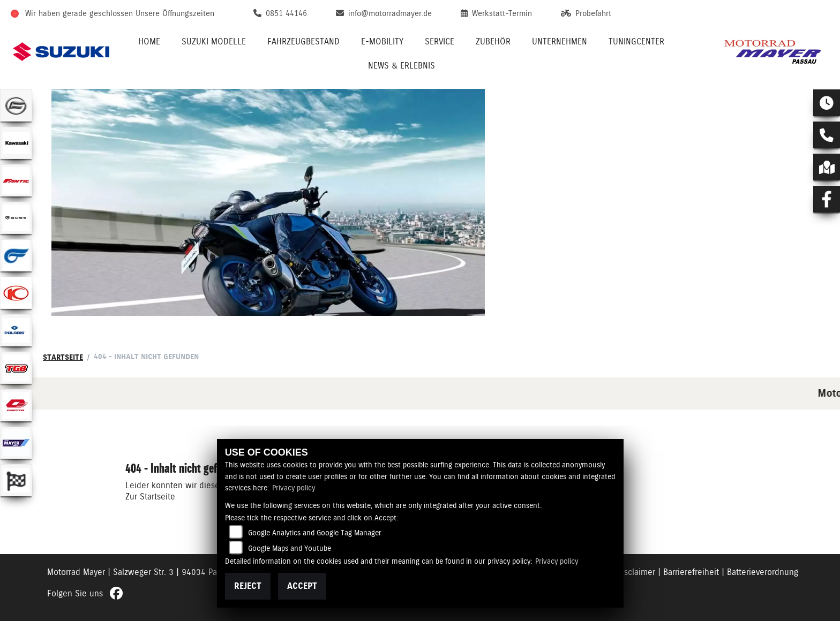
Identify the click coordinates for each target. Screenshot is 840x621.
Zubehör (493, 41)
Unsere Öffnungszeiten (175, 13)
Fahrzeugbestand (303, 41)
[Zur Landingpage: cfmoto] (16, 105)
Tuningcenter (636, 41)
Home (149, 41)
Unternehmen (560, 41)
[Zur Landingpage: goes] (16, 218)
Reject (248, 586)
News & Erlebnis (402, 66)
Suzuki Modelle (214, 41)
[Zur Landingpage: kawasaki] (16, 143)
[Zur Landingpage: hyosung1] (16, 255)
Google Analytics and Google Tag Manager (315, 533)
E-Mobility (382, 41)
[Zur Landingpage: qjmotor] (16, 405)
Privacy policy (294, 488)
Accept (302, 586)
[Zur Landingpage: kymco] (16, 293)
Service (440, 41)
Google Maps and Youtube (290, 548)
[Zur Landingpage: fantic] (16, 180)
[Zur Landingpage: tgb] (16, 368)
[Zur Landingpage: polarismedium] (16, 330)
